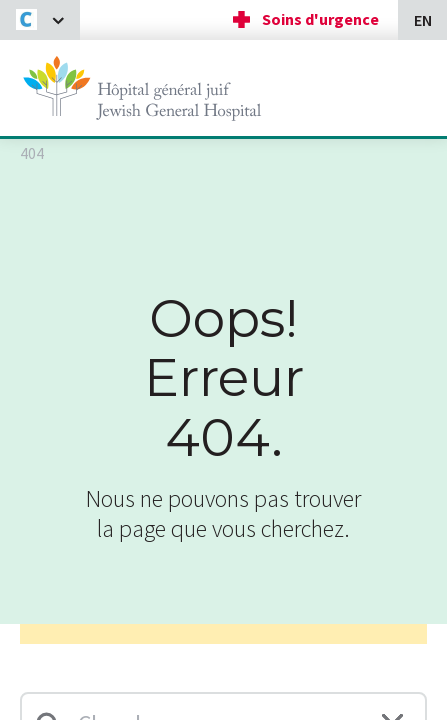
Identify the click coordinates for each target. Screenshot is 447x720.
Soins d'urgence (320, 19)
